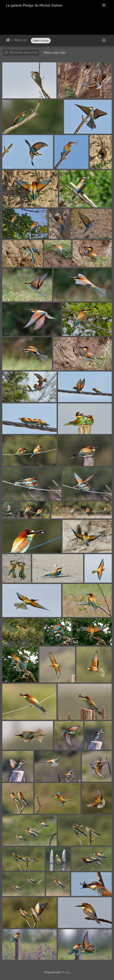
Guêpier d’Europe (41, 41)
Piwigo (66, 972)
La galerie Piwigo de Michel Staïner (34, 5)
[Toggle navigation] (104, 5)
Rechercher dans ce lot (21, 52)
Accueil (8, 40)
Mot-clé (21, 40)
